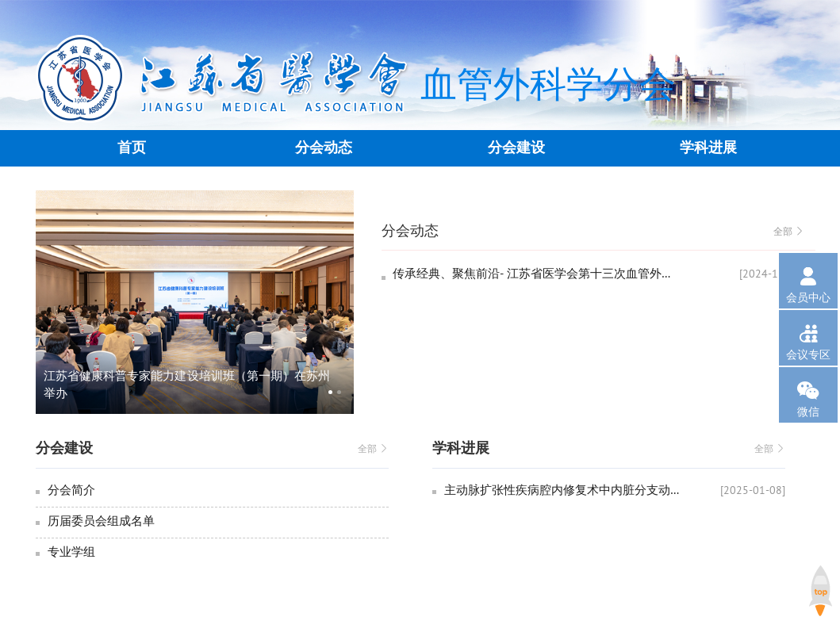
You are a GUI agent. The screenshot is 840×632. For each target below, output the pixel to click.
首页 (132, 148)
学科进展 (708, 148)
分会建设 (516, 148)
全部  (789, 231)
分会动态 (324, 148)
